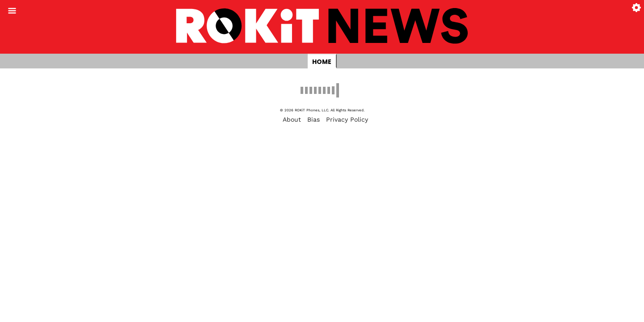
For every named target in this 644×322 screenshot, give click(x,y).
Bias (314, 120)
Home (322, 62)
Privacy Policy (347, 120)
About (292, 120)
